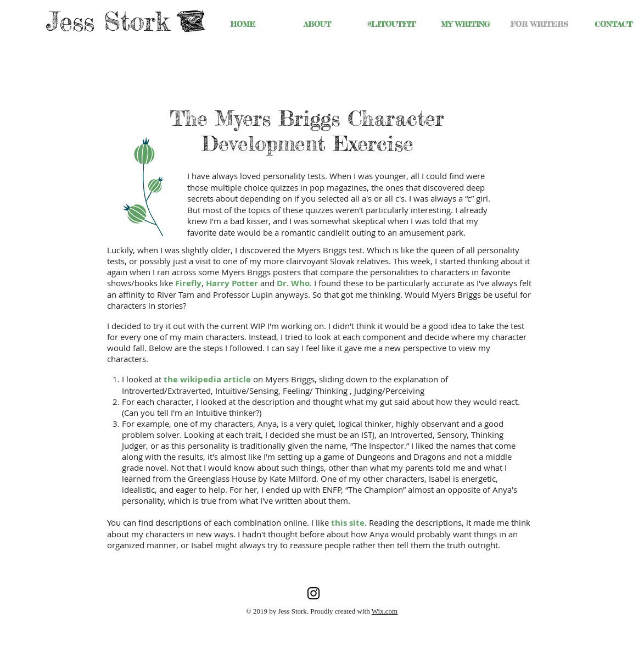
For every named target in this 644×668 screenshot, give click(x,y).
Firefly (188, 283)
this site (348, 523)
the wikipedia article (207, 379)
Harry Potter (232, 283)
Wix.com (385, 611)
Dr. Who (293, 283)
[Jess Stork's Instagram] (313, 593)
